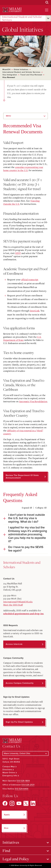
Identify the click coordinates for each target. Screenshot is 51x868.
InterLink (35, 311)
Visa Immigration (10, 75)
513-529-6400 (22, 789)
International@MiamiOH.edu (18, 602)
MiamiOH (6, 69)
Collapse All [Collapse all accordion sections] (41, 508)
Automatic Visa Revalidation (33, 401)
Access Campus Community (20, 683)
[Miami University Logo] (12, 10)
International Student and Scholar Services (22, 18)
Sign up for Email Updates (19, 722)
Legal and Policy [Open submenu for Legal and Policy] (16, 859)
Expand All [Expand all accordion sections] (27, 508)
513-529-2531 (28, 785)
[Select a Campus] (25, 753)
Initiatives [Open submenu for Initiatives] (11, 842)
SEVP (18, 253)
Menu (9, 116)
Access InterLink (14, 644)
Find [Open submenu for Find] (6, 851)
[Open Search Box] (47, 3)
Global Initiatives (21, 69)
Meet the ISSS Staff (13, 605)
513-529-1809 (23, 781)
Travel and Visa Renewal (31, 75)
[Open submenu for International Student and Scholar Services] (48, 18)
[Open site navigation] (47, 10)
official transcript (30, 279)
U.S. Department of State (22, 338)
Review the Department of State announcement (22, 476)
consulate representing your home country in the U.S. (23, 169)
